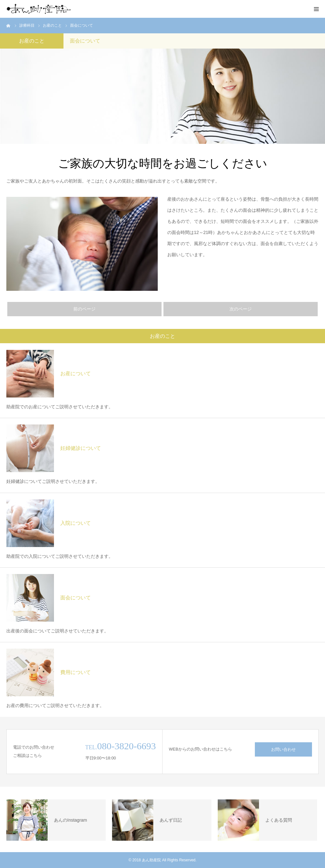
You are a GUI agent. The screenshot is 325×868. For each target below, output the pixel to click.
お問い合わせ (283, 749)
